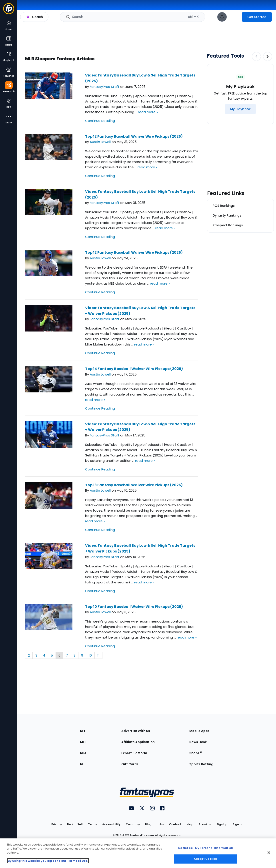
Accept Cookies (206, 859)
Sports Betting (201, 764)
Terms (92, 824)
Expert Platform (134, 753)
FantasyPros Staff (105, 87)
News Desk (198, 742)
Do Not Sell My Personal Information (206, 848)
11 (98, 655)
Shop (195, 753)
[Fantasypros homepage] (9, 11)
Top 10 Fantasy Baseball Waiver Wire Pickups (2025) (134, 607)
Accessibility (111, 824)
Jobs (160, 824)
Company (133, 824)
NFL (83, 731)
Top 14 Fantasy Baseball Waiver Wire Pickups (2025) (134, 369)
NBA (83, 753)
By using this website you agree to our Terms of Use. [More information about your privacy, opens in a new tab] (48, 861)
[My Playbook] (240, 109)
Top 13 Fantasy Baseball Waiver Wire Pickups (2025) (134, 485)
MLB (83, 742)
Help (190, 824)
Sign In (237, 824)
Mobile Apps (199, 731)
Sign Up (222, 824)
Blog (148, 824)
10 (90, 655)
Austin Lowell (100, 142)
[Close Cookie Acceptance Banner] (269, 852)
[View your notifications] (222, 17)
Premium (205, 824)
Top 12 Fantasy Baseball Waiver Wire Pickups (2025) (134, 136)
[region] (138, 853)
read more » (148, 112)
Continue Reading (100, 121)
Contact (175, 824)
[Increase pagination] (268, 56)
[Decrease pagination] (256, 56)
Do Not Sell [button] (75, 824)
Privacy (57, 824)
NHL (83, 764)
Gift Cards (130, 764)
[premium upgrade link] (234, 17)
